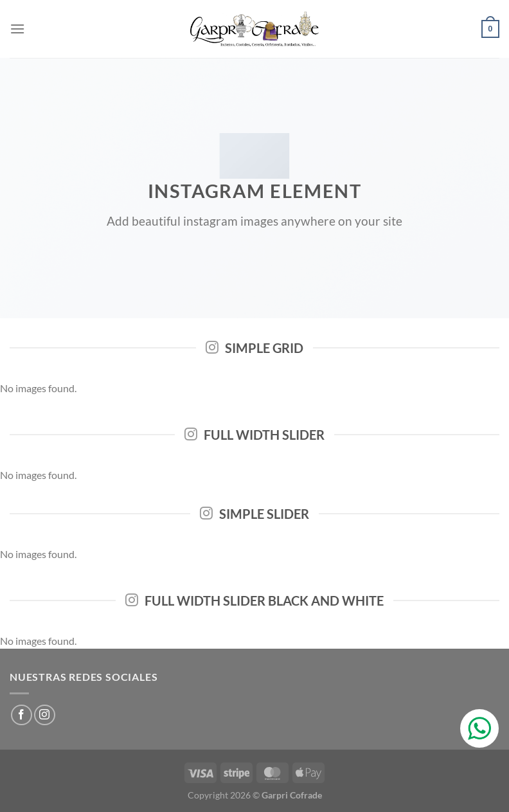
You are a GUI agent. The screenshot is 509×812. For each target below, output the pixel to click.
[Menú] (17, 29)
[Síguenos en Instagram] (45, 715)
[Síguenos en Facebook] (22, 715)
